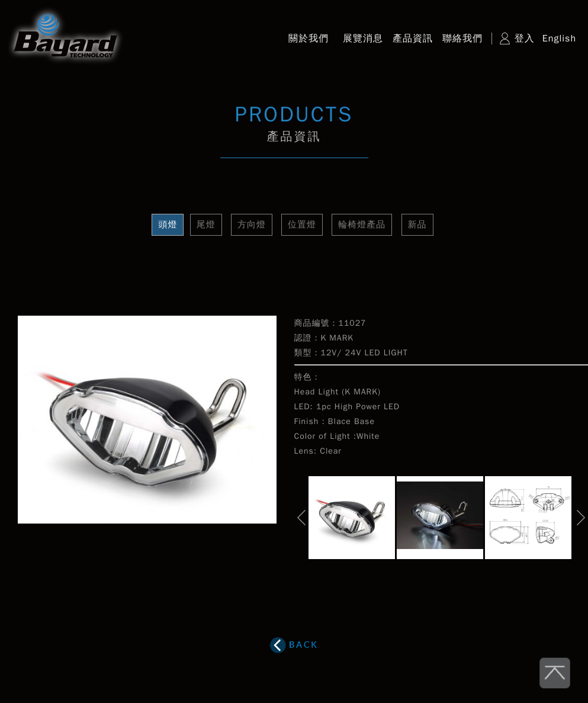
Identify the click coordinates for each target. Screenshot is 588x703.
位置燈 (302, 224)
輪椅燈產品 (362, 224)
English (559, 38)
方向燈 (252, 224)
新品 (417, 224)
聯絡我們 (462, 38)
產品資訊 (413, 38)
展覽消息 (363, 38)
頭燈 (168, 224)
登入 (525, 38)
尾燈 (206, 224)
